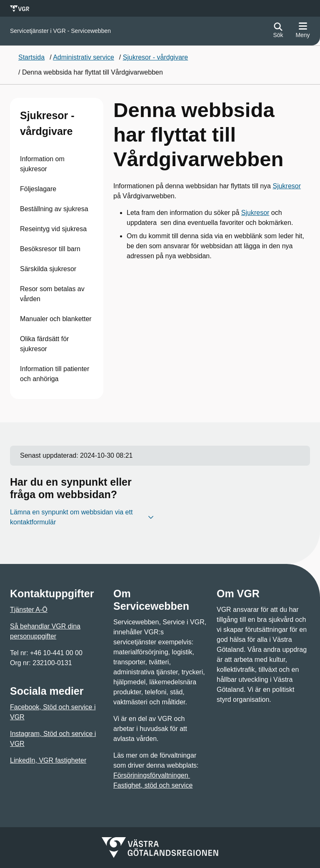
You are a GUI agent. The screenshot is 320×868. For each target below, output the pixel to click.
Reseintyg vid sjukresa (53, 229)
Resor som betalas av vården (52, 294)
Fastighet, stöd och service (153, 785)
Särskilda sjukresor (48, 269)
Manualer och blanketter (56, 319)
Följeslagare (38, 189)
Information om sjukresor (42, 164)
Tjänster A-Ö (29, 610)
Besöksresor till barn (50, 249)
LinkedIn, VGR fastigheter (48, 760)
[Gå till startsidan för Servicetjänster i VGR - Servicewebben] (60, 31)
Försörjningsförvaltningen (152, 775)
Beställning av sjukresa (54, 209)
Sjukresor (287, 186)
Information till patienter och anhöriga (55, 374)
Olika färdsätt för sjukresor (44, 344)
